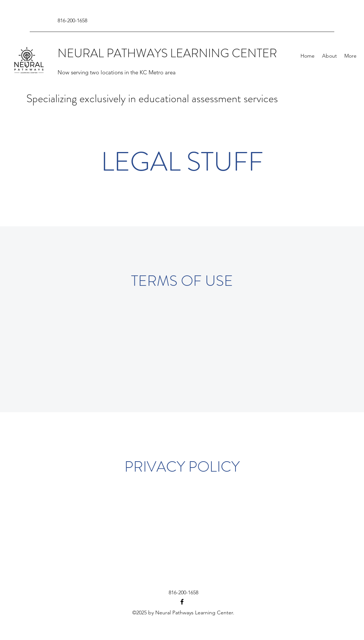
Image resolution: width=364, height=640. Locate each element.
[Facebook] (182, 602)
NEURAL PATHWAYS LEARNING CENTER (167, 53)
